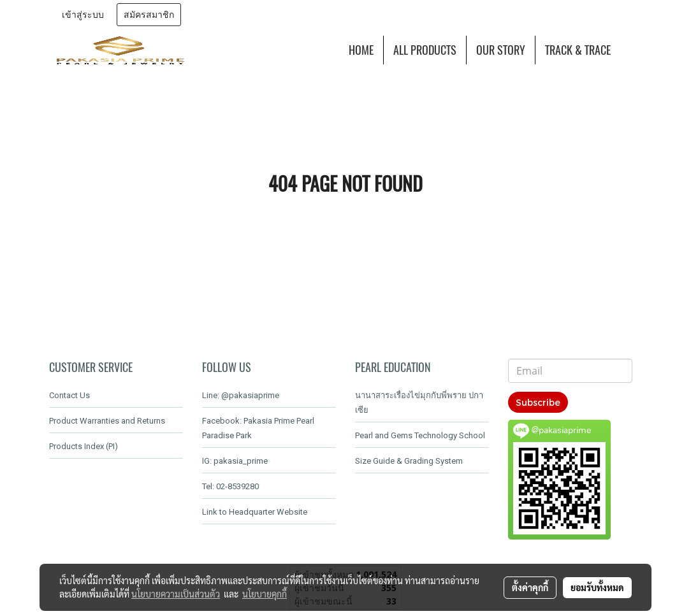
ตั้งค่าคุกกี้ (530, 587)
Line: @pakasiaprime (241, 395)
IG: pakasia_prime (235, 461)
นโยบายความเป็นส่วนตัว (176, 594)
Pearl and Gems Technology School (420, 435)
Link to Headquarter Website (255, 512)
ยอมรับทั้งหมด (597, 587)
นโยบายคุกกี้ (265, 594)
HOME (361, 50)
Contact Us (69, 395)
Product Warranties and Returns (107, 421)
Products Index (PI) (84, 446)
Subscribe (538, 402)
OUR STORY (501, 50)
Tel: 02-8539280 (230, 486)
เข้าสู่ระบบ (83, 15)
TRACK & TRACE (578, 50)
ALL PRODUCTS (425, 50)
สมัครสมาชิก (149, 15)
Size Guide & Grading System (409, 461)
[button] (632, 50)
